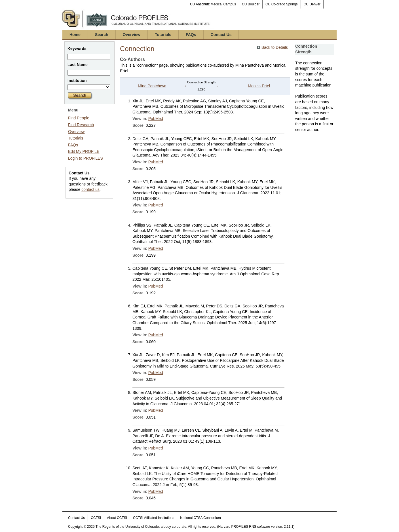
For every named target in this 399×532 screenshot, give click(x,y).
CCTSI (96, 518)
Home (75, 35)
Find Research (81, 125)
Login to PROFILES (85, 158)
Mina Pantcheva (152, 86)
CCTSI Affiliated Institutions (154, 518)
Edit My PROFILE (84, 151)
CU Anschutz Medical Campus (213, 4)
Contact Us (221, 35)
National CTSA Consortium (200, 518)
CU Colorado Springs (281, 4)
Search (102, 35)
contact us (90, 189)
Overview (132, 35)
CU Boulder (251, 4)
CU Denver (312, 4)
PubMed (156, 119)
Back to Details (275, 47)
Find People (79, 118)
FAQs (191, 35)
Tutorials (163, 35)
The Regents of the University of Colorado (127, 527)
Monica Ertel (259, 86)
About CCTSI (117, 518)
